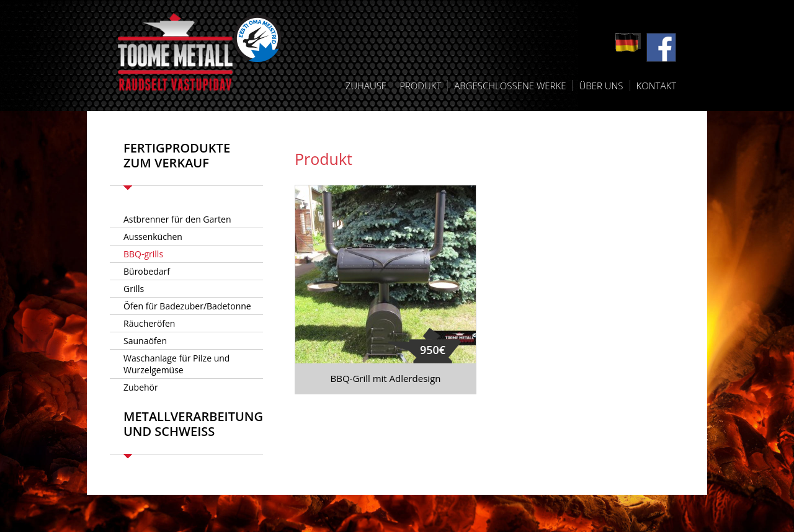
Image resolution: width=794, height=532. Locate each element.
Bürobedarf (147, 271)
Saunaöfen (145, 341)
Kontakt (656, 86)
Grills (134, 289)
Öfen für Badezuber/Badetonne (187, 306)
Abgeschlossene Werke (510, 86)
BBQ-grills (143, 254)
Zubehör (141, 387)
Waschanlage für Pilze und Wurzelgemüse (176, 364)
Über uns (601, 86)
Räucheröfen (149, 323)
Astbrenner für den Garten (177, 219)
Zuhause (366, 86)
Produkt (420, 86)
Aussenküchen (153, 237)
